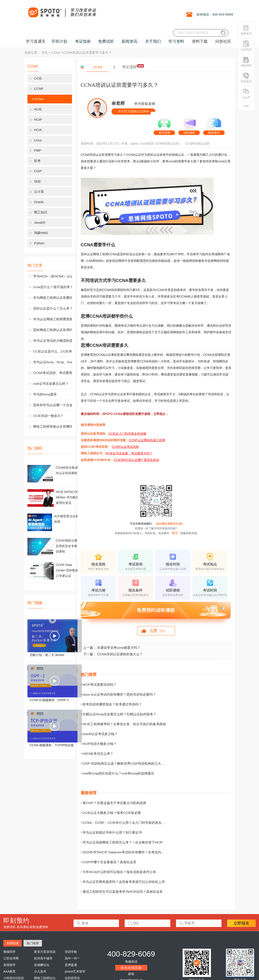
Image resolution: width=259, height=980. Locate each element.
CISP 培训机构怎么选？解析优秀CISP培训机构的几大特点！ (127, 763)
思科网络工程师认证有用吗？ (55, 330)
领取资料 (246, 62)
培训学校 (71, 952)
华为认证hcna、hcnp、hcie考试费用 (57, 362)
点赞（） (158, 631)
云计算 (39, 192)
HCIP (38, 120)
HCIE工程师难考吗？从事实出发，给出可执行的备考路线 (124, 724)
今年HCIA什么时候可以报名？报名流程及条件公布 (119, 872)
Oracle (39, 202)
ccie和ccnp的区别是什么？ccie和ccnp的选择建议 (118, 773)
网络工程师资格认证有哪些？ (55, 426)
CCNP (39, 89)
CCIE (38, 78)
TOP (246, 106)
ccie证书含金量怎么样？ (51, 384)
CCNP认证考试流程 (125, 447)
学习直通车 (36, 41)
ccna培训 (147, 144)
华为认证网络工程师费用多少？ (56, 319)
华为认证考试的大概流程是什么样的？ (57, 341)
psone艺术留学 (75, 971)
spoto (134, 144)
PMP (38, 150)
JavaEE (40, 222)
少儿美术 (40, 971)
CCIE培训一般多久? (48, 416)
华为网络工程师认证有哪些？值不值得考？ (57, 298)
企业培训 (246, 46)
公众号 (246, 94)
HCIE (38, 109)
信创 (37, 181)
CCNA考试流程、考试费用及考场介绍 (57, 373)
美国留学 (9, 965)
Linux (38, 140)
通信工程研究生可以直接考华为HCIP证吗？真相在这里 (123, 892)
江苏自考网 (11, 958)
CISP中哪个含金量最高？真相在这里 (109, 862)
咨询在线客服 (131, 968)
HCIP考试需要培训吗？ (100, 685)
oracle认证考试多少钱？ (100, 734)
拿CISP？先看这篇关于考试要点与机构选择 (114, 803)
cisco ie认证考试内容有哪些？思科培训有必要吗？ (119, 694)
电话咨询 (246, 78)
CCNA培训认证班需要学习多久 (169, 144)
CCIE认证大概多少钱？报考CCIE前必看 (112, 813)
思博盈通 (71, 965)
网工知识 (41, 212)
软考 (37, 161)
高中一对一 (72, 958)
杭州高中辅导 (43, 958)
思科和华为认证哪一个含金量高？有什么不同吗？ (57, 405)
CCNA (56, 53)
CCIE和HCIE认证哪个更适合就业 (136, 460)
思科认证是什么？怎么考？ (53, 308)
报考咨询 (246, 30)
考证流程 (129, 67)
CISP (38, 171)
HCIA (38, 130)
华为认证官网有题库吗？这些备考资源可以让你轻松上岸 (124, 882)
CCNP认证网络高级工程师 (147, 440)
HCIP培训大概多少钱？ (100, 744)
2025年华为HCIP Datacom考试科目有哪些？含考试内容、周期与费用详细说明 (140, 852)
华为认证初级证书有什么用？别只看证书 (112, 832)
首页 (45, 53)
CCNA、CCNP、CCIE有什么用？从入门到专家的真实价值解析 (129, 823)
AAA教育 (9, 971)
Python (39, 243)
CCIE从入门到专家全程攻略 (127, 434)
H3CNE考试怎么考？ (98, 754)
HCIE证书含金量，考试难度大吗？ (129, 453)
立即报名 (241, 923)
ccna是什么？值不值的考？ (53, 287)
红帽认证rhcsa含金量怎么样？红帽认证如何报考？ (120, 714)
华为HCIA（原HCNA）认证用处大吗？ (57, 276)
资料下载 (200, 41)
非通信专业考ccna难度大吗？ (119, 648)
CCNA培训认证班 (197, 144)
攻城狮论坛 (42, 965)
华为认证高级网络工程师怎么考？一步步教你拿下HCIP (123, 842)
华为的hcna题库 (45, 394)
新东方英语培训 (45, 952)
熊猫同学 (9, 952)
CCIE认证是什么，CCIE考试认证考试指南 (57, 351)
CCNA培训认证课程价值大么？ (120, 654)
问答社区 (223, 41)
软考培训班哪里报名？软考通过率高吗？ (112, 704)
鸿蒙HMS (41, 233)
